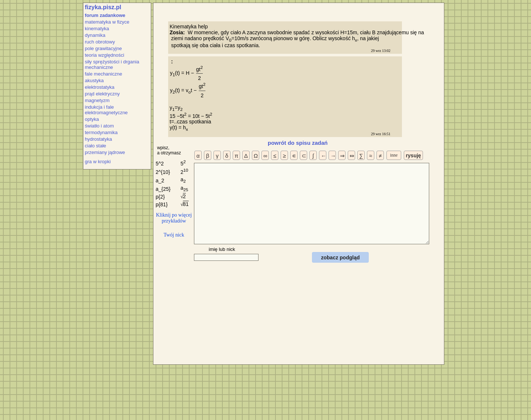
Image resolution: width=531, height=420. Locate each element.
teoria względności (105, 55)
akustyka (94, 80)
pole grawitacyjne (103, 48)
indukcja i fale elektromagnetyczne (106, 110)
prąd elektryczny (102, 94)
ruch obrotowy (100, 42)
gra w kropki (98, 162)
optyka (92, 119)
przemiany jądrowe (105, 152)
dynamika (95, 35)
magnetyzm (97, 100)
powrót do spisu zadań (298, 143)
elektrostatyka (100, 87)
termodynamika (101, 132)
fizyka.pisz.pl (103, 7)
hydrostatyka (98, 139)
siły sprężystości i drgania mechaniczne (112, 64)
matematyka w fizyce (107, 22)
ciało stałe (96, 146)
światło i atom (99, 126)
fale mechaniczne (103, 74)
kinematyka (97, 29)
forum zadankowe (105, 15)
